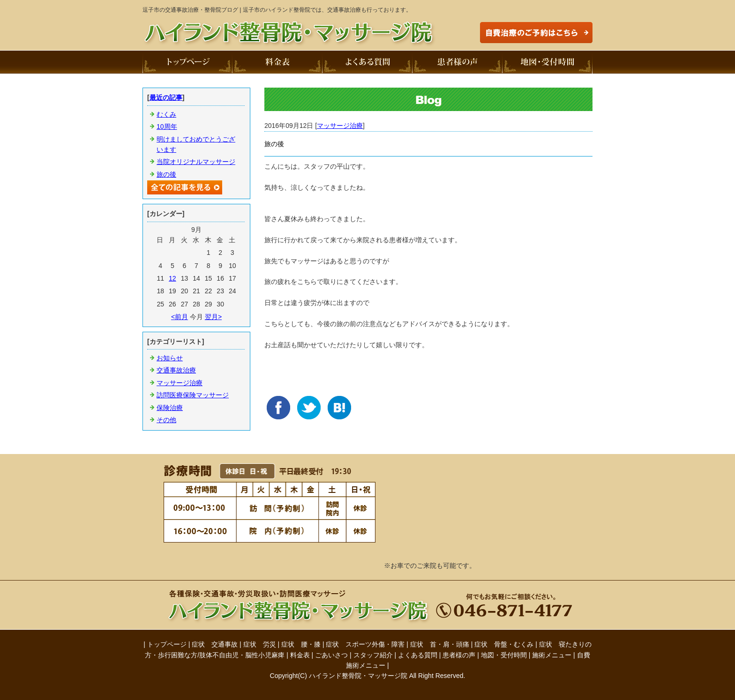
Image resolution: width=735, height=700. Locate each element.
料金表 (300, 655)
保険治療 (170, 408)
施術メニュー (552, 655)
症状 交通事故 (215, 644)
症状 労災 (260, 644)
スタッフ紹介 (373, 655)
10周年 (167, 127)
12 (172, 278)
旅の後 (166, 174)
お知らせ (170, 358)
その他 (166, 420)
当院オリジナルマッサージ (196, 162)
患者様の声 (459, 655)
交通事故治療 (176, 370)
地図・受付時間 (504, 655)
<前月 (180, 317)
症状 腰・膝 (301, 644)
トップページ (167, 644)
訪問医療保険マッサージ (193, 395)
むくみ (166, 114)
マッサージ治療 (340, 126)
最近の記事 (166, 97)
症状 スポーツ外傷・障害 (365, 644)
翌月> (213, 317)
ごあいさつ (331, 655)
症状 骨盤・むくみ (504, 644)
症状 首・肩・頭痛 (440, 644)
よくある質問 (418, 655)
